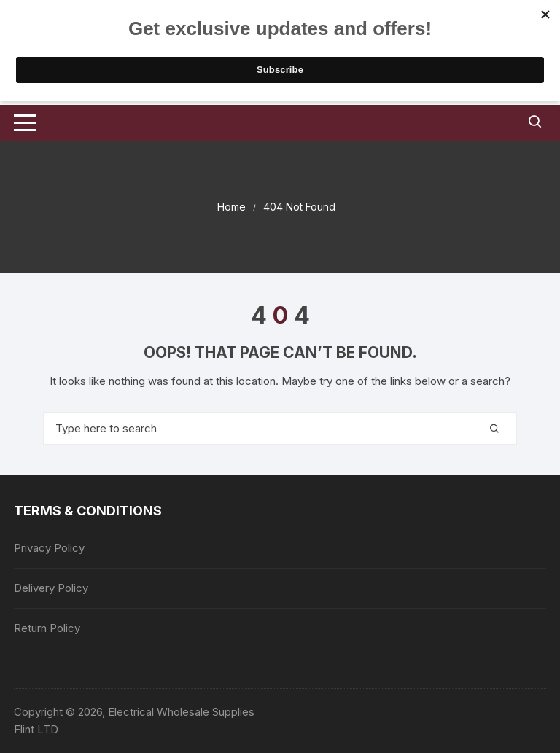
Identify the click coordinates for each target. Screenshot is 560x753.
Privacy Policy (49, 548)
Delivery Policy (51, 588)
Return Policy (47, 628)
